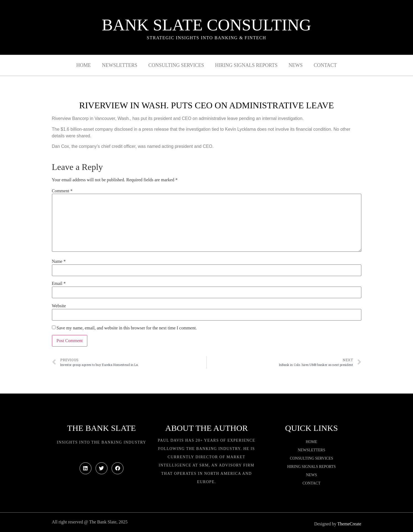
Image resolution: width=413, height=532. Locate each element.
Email (59, 284)
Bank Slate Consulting (207, 25)
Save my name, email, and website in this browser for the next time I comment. (127, 328)
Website (59, 306)
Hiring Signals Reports (246, 65)
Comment (62, 191)
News (295, 65)
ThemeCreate (349, 524)
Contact (325, 65)
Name (59, 261)
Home (84, 65)
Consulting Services (176, 65)
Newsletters (120, 65)
